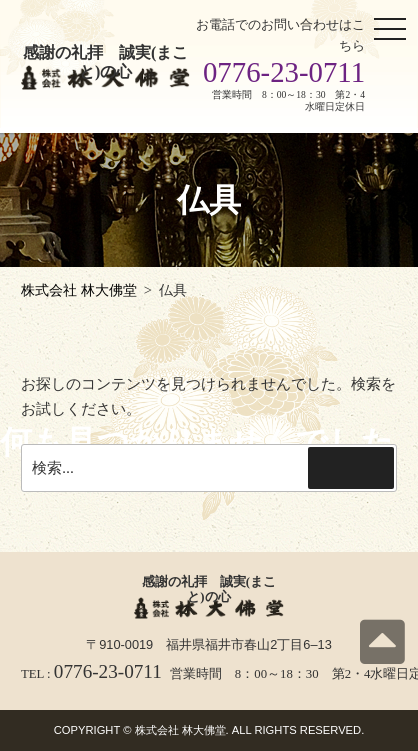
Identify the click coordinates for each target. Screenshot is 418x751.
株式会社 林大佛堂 (180, 730)
